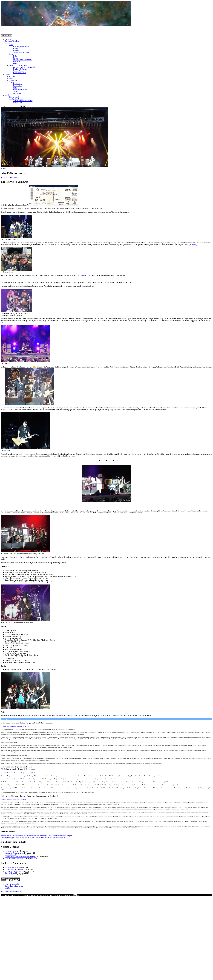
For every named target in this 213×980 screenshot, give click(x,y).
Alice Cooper (12, 836)
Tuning (16, 91)
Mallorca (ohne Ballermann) (23, 60)
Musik (7, 95)
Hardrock (33, 836)
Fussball (12, 76)
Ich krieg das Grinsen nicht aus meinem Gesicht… (46, 838)
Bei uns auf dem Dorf (12, 41)
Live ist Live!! (14, 97)
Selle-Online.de (12, 30)
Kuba (15, 56)
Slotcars (12, 82)
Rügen (15, 58)
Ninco (15, 88)
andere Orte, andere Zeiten (18, 65)
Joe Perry (40, 836)
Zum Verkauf (18, 93)
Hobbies (8, 75)
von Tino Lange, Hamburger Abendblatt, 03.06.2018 (15, 726)
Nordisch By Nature (20, 69)
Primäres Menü (6, 36)
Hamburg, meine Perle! (21, 47)
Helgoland (17, 62)
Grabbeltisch (18, 103)
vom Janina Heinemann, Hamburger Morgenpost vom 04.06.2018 (19, 773)
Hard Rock (27, 836)
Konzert (4, 169)
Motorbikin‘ (13, 80)
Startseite (8, 39)
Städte (11, 45)
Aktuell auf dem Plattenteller (23, 101)
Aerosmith (4, 836)
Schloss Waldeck (19, 71)
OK (75, 895)
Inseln (11, 54)
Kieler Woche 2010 (20, 73)
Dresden (16, 50)
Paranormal (82, 275)
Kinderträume (18, 84)
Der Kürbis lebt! (10, 855)
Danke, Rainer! (12, 838)
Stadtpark (69, 836)
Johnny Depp (47, 836)
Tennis (11, 78)
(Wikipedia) (193, 245)
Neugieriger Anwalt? (12, 884)
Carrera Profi (18, 86)
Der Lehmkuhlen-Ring (21, 90)
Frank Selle (13, 177)
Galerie (7, 43)
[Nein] (78, 896)
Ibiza (15, 63)
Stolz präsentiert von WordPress (11, 891)
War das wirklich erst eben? (14, 859)
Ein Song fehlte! (10, 851)
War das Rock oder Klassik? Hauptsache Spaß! (21, 857)
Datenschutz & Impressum (14, 886)
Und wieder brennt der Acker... (15, 869)
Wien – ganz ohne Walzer (22, 52)
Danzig (16, 48)
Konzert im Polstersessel (13, 853)
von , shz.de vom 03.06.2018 (13, 800)
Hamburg (20, 836)
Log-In (7, 888)
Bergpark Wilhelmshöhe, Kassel (24, 67)
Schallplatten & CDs (16, 99)
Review (63, 836)
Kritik (59, 836)
